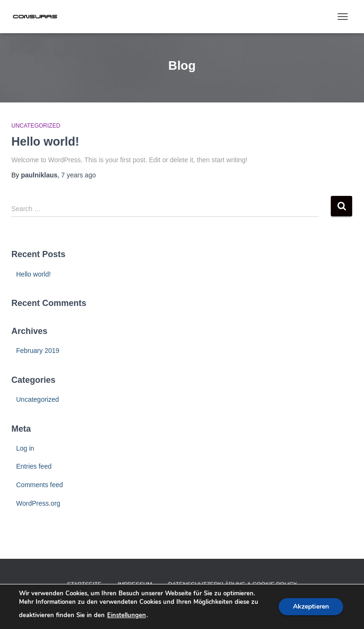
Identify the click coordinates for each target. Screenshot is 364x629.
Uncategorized (36, 126)
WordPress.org (38, 503)
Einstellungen (127, 615)
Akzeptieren (311, 606)
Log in (25, 448)
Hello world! (45, 141)
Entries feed (34, 466)
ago (78, 175)
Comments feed (40, 485)
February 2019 (38, 351)
